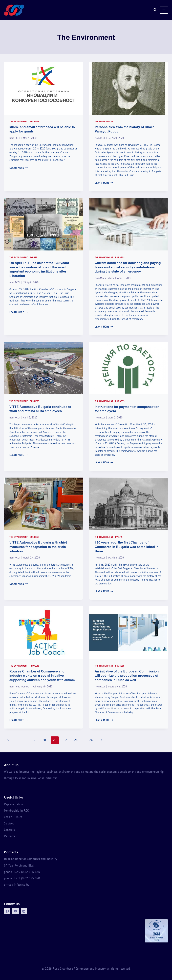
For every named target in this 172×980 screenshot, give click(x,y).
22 (65, 740)
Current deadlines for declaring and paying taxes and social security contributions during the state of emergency (128, 267)
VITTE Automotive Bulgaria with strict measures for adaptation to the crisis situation (38, 547)
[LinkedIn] (24, 911)
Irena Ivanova (22, 687)
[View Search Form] (155, 10)
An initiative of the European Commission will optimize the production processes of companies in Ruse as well (127, 676)
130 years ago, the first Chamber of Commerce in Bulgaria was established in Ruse (127, 547)
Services (9, 824)
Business (34, 122)
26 (91, 740)
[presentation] (43, 88)
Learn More (19, 168)
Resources (10, 837)
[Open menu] (164, 10)
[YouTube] (15, 911)
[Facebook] (7, 911)
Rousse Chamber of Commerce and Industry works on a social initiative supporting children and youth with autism (42, 676)
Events (34, 258)
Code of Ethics (13, 817)
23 (76, 740)
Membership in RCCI (17, 811)
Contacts (9, 830)
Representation (14, 805)
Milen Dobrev (107, 278)
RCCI (17, 138)
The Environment (19, 122)
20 (44, 740)
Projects (35, 666)
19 (34, 740)
